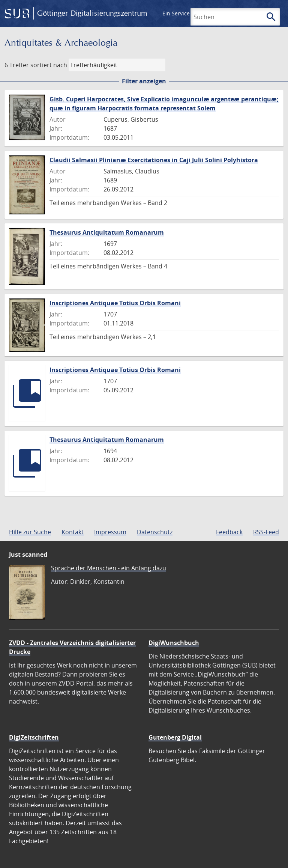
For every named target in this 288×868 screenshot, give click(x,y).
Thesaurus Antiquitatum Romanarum (107, 232)
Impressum (110, 532)
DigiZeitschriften (34, 737)
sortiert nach (49, 65)
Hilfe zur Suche (30, 532)
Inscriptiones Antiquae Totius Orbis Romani (115, 303)
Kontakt (73, 532)
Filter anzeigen (144, 81)
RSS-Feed (266, 532)
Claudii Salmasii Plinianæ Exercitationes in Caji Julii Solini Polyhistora (154, 160)
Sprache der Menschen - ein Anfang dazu (109, 568)
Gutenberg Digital (175, 737)
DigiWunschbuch (174, 643)
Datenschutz (155, 532)
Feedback (229, 532)
